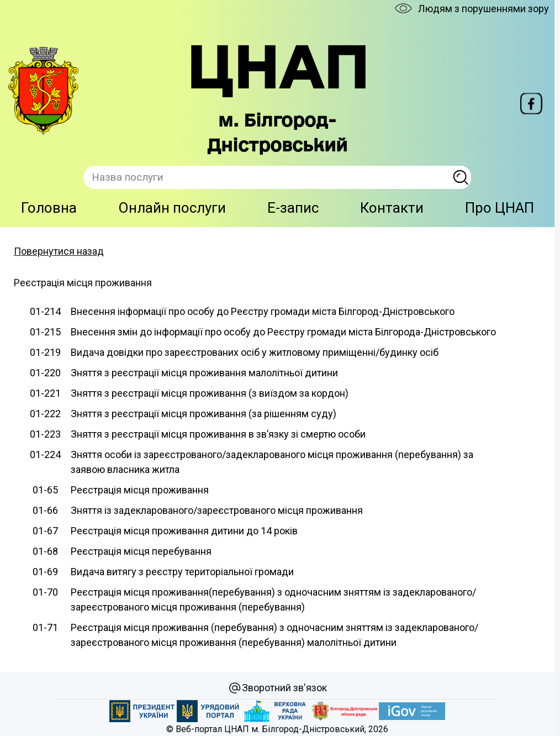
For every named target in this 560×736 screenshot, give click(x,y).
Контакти (392, 208)
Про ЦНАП (500, 208)
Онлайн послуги (172, 208)
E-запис (293, 208)
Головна (49, 208)
